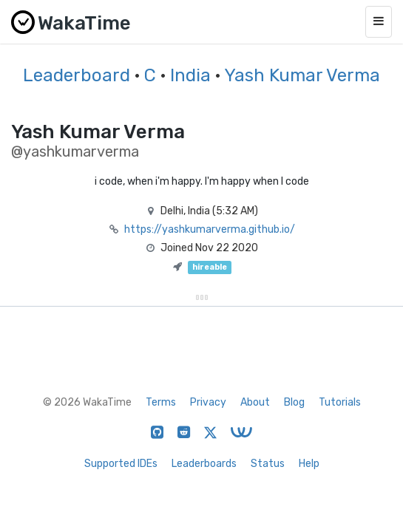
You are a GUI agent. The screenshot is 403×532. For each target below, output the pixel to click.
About (255, 402)
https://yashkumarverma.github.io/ (210, 229)
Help (309, 464)
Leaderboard (77, 75)
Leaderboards (204, 464)
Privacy (208, 402)
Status (268, 464)
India (190, 75)
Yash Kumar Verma (302, 75)
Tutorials (340, 402)
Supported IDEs (121, 464)
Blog (294, 402)
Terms (161, 402)
